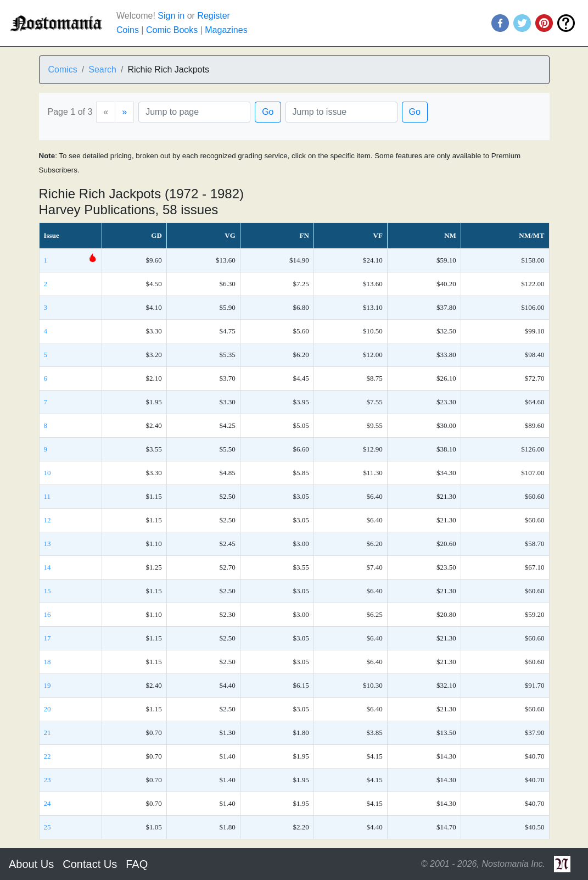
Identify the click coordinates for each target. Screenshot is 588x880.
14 (47, 567)
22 (47, 756)
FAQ (137, 864)
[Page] (194, 112)
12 (47, 520)
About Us (31, 864)
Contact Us (90, 864)
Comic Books (172, 30)
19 (47, 685)
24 (47, 803)
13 (47, 544)
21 (47, 733)
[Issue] (341, 112)
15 (47, 591)
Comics (63, 69)
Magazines (226, 30)
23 (47, 780)
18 (47, 662)
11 (47, 496)
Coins (128, 30)
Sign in (171, 16)
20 (47, 709)
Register (214, 16)
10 (47, 473)
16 (47, 614)
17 (47, 638)
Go (268, 112)
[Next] (124, 112)
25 (47, 827)
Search (102, 69)
